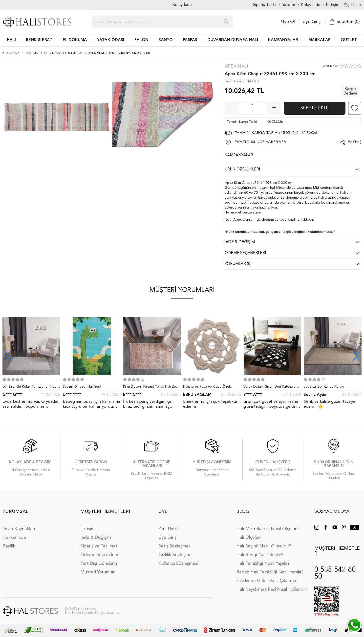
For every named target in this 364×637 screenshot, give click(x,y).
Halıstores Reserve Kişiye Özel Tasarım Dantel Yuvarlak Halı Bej (208, 388)
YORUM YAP (331, 66)
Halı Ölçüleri (248, 538)
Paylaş (355, 142)
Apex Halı (236, 66)
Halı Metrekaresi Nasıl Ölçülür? (267, 529)
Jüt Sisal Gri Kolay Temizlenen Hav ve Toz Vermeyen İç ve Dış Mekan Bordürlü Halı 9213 (29, 388)
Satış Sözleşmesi (175, 546)
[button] (355, 356)
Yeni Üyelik (169, 529)
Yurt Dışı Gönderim (99, 564)
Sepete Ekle (315, 108)
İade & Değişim (96, 538)
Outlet (349, 40)
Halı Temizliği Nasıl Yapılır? (263, 564)
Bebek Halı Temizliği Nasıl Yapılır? (270, 572)
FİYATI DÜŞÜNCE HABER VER (260, 142)
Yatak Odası (111, 40)
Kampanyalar (283, 40)
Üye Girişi (312, 22)
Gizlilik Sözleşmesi (176, 555)
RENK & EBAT (39, 40)
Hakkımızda (14, 538)
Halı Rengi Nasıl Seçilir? (260, 555)
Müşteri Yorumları (98, 572)
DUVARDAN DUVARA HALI (233, 40)
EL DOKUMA (75, 40)
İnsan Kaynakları (19, 529)
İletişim (87, 529)
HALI (11, 40)
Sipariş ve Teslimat (99, 546)
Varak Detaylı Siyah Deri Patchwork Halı (271, 388)
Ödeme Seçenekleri (100, 555)
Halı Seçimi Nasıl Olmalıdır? (264, 546)
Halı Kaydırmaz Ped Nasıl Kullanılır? (272, 590)
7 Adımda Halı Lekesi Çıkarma (266, 581)
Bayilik (9, 546)
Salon (141, 40)
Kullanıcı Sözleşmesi (178, 564)
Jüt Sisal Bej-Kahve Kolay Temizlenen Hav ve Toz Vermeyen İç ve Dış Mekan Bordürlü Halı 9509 (332, 388)
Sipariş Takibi (265, 5)
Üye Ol (288, 22)
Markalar (320, 40)
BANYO (166, 40)
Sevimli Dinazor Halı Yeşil (82, 387)
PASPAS (190, 40)
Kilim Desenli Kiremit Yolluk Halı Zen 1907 (150, 388)
